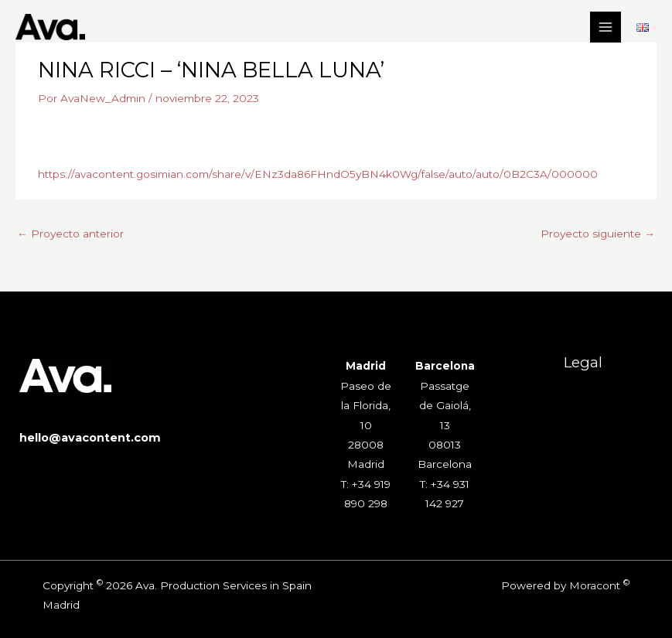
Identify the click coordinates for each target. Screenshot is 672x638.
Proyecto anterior (70, 234)
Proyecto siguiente (598, 234)
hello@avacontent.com (90, 438)
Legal (583, 362)
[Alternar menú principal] (606, 27)
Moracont (595, 585)
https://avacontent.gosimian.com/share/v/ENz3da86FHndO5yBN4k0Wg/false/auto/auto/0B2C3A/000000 (318, 174)
